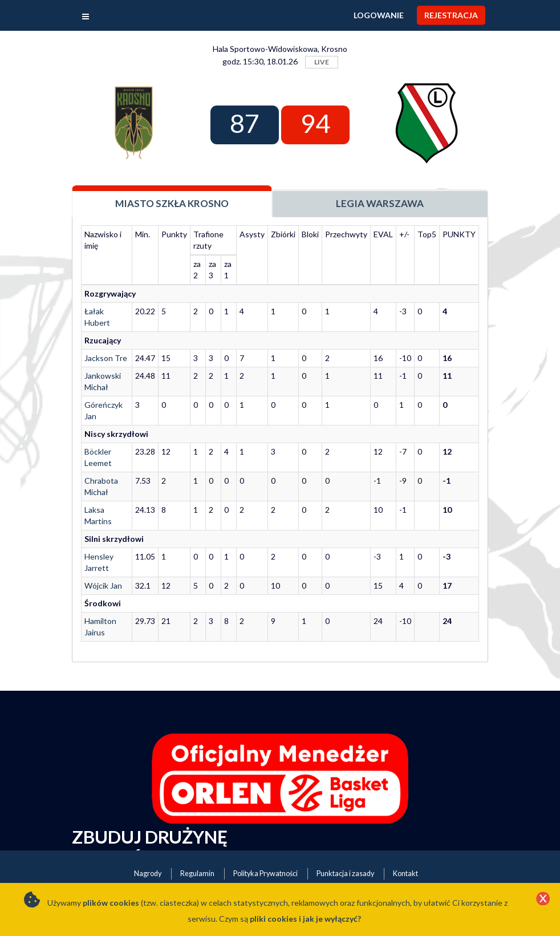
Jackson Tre (106, 358)
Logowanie (379, 15)
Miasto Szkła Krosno (172, 203)
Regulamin (197, 874)
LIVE (322, 62)
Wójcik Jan (103, 585)
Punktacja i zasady (345, 874)
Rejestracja (451, 15)
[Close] (543, 899)
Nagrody (148, 874)
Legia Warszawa (380, 203)
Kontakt (405, 874)
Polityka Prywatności (265, 874)
